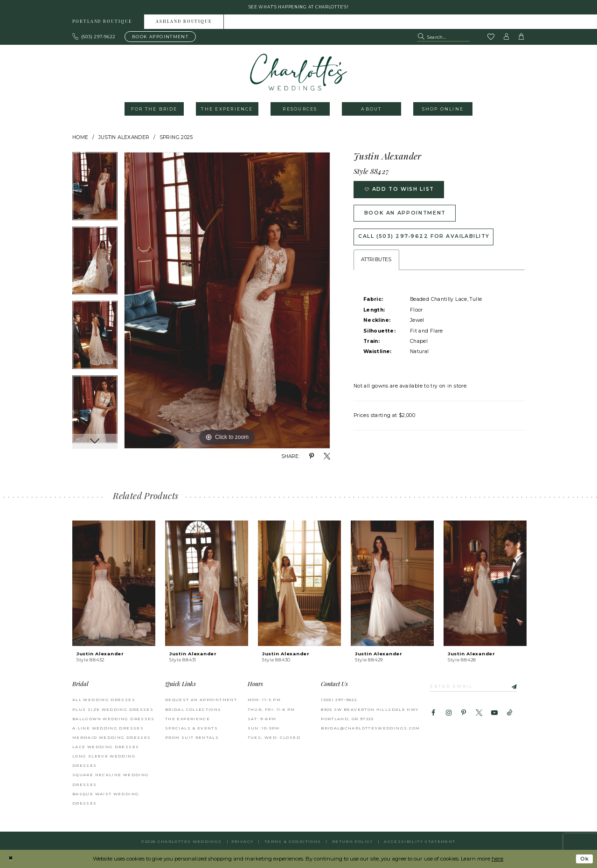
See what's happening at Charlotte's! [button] (299, 7)
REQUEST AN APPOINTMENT (201, 701)
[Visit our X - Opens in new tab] (479, 714)
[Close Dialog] (10, 859)
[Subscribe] (514, 687)
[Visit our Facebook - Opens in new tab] (433, 714)
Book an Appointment (407, 215)
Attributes (376, 263)
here (497, 859)
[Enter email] (476, 687)
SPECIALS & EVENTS (191, 729)
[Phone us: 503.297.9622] (94, 37)
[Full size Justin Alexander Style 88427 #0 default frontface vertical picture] (227, 301)
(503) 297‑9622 (339, 701)
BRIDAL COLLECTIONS (193, 710)
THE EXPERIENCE (187, 719)
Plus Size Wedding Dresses (113, 710)
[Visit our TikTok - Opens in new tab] (510, 714)
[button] (507, 37)
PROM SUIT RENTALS (192, 738)
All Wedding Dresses (104, 701)
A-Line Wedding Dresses (108, 729)
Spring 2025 (176, 138)
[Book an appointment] (160, 37)
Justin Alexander (124, 138)
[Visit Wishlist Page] (491, 38)
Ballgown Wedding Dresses (114, 719)
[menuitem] (102, 22)
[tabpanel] (95, 190)
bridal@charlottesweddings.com (371, 729)
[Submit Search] (422, 37)
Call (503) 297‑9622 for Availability (425, 240)
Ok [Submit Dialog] (584, 859)
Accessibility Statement (420, 842)
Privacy (243, 842)
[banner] (299, 73)
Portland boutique (102, 23)
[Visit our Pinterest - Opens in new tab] (464, 714)
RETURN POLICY (353, 842)
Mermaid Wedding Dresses (111, 738)
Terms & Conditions (293, 842)
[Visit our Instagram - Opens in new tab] (448, 714)
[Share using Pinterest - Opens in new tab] (312, 457)
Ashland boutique (184, 23)
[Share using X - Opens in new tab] (327, 457)
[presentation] (114, 584)
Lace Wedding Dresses (106, 747)
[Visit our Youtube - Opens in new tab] (494, 714)
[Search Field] (444, 37)
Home (80, 138)
